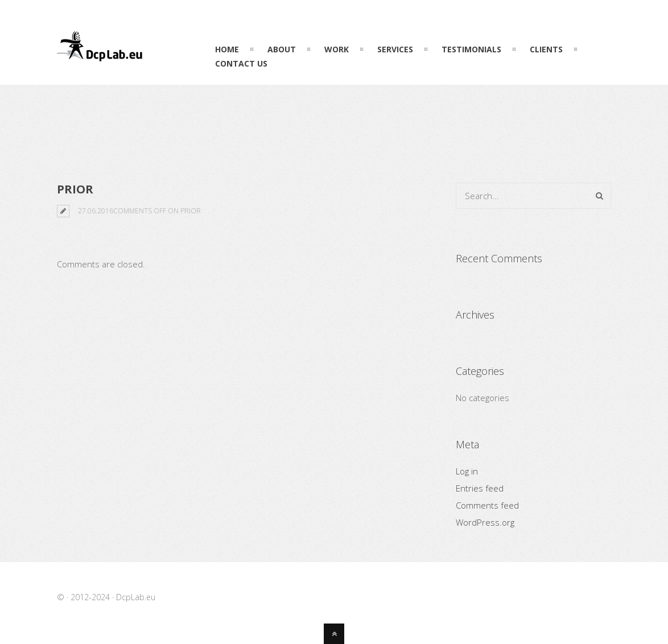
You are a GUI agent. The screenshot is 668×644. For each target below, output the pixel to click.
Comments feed (487, 505)
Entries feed (480, 488)
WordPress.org (485, 522)
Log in (467, 471)
